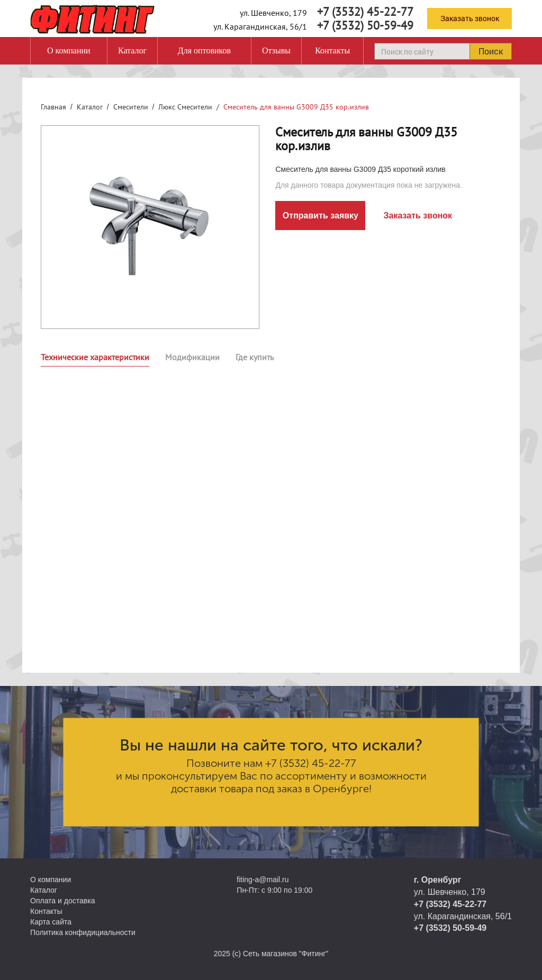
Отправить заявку (320, 216)
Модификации (192, 357)
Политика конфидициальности (83, 932)
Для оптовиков (204, 51)
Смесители (131, 107)
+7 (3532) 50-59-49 (365, 25)
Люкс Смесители (185, 107)
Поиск (491, 51)
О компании (69, 51)
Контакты (332, 51)
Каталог (132, 51)
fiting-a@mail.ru (263, 880)
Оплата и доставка (62, 901)
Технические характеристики (95, 357)
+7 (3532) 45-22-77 (365, 12)
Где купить (255, 357)
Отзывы (276, 51)
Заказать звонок (470, 18)
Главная (53, 107)
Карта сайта (51, 922)
